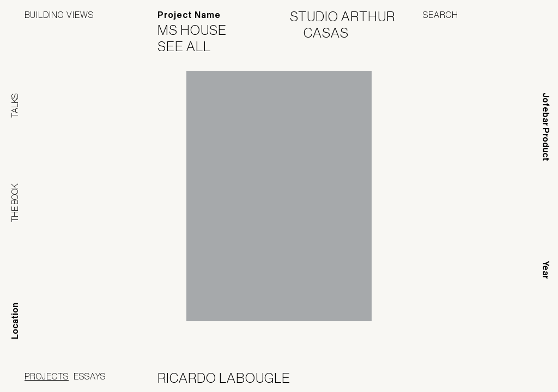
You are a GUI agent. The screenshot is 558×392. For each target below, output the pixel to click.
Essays (90, 376)
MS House (199, 30)
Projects (47, 376)
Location (15, 321)
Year (546, 270)
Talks (15, 106)
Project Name (189, 15)
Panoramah (435, 378)
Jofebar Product (546, 127)
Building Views (59, 15)
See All (191, 46)
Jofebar (505, 374)
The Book (15, 203)
